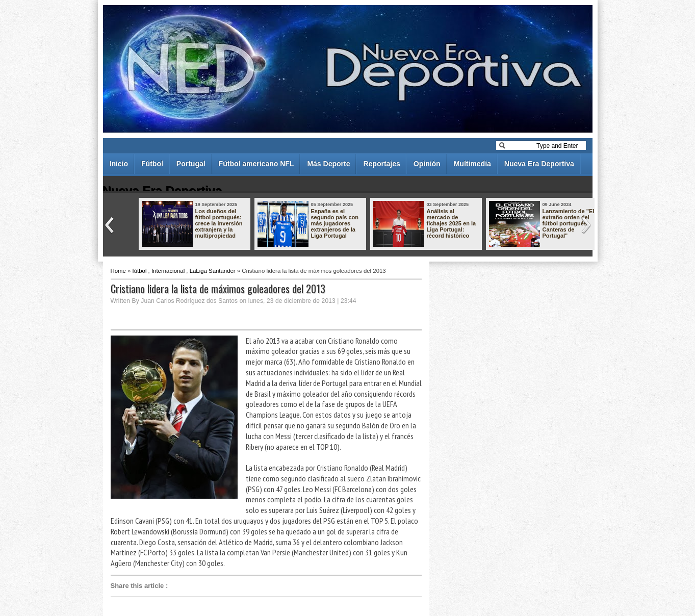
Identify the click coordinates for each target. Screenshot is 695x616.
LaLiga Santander (213, 271)
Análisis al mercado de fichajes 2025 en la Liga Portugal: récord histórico (452, 223)
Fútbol (152, 164)
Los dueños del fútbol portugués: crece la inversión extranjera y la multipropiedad (219, 223)
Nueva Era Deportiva (539, 164)
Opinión (427, 164)
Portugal (191, 164)
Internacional (168, 271)
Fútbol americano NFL (256, 164)
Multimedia (472, 164)
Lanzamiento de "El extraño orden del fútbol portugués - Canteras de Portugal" (569, 223)
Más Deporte (328, 164)
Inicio (119, 164)
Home (118, 271)
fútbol (140, 271)
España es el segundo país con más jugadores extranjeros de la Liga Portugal (335, 223)
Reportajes (381, 164)
